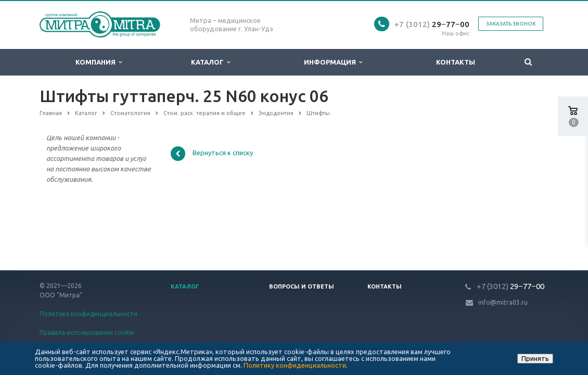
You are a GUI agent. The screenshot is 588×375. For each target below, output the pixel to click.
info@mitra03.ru (503, 302)
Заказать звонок (511, 24)
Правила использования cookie (87, 333)
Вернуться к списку (212, 154)
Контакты (456, 62)
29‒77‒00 (432, 24)
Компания (99, 62)
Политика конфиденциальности (88, 314)
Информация (333, 62)
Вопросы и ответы (302, 286)
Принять (535, 358)
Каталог (210, 62)
